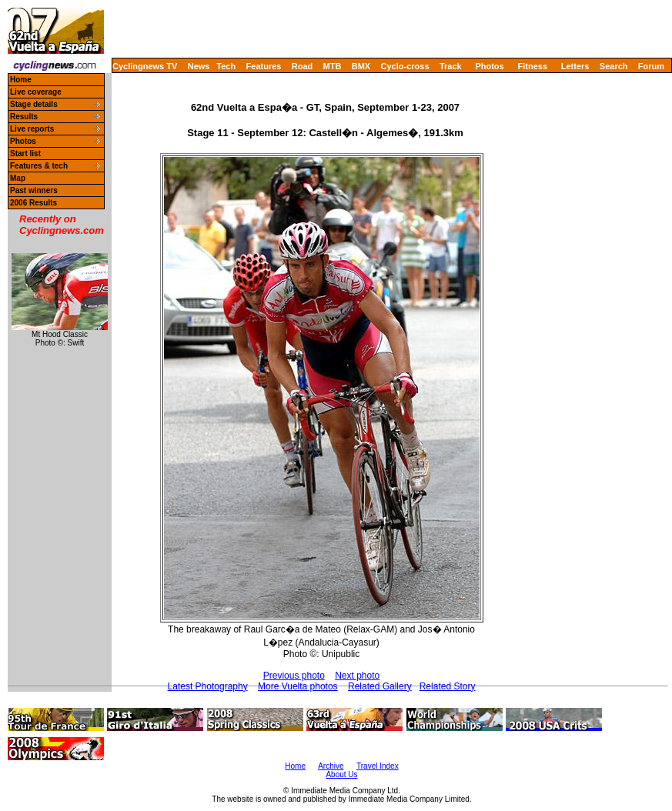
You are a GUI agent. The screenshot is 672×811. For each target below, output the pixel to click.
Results (24, 117)
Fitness (532, 66)
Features (264, 66)
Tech (226, 66)
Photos (489, 66)
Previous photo (294, 676)
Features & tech (39, 166)
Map (18, 178)
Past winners (34, 190)
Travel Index (378, 766)
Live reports (32, 129)
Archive (331, 766)
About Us (341, 774)
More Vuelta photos (298, 686)
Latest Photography (208, 686)
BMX (361, 66)
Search (614, 66)
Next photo (357, 676)
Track (451, 66)
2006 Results (33, 203)
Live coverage (36, 92)
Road (303, 66)
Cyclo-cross (405, 66)
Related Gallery (380, 686)
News (199, 66)
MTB (333, 66)
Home (21, 80)
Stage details (34, 104)
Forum (651, 66)
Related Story (448, 686)
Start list (25, 154)
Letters (575, 66)
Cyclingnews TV (145, 66)
